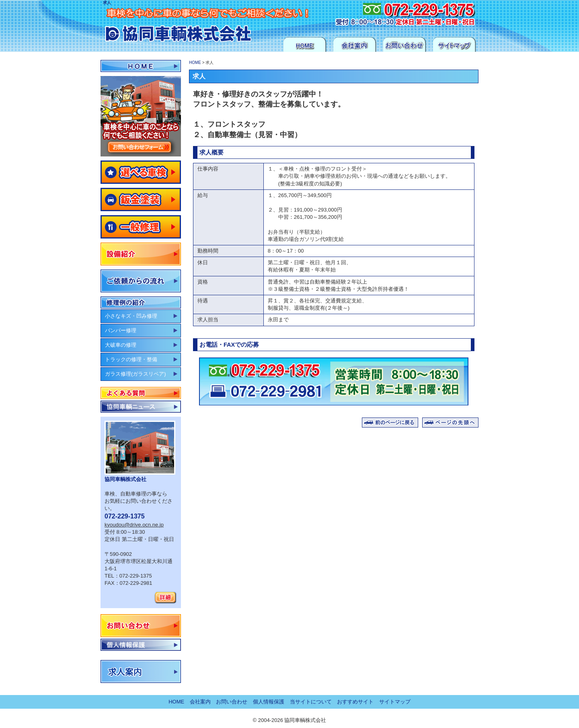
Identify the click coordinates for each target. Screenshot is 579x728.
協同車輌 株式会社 (167, 28)
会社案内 (355, 44)
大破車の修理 (121, 345)
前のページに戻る (390, 423)
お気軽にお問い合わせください (374, 14)
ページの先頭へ (450, 423)
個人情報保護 (141, 645)
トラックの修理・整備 (131, 359)
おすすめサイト (355, 702)
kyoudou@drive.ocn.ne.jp (134, 525)
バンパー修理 (121, 330)
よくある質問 (141, 393)
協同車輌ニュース (141, 407)
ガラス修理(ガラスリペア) (136, 374)
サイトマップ (454, 44)
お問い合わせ (404, 44)
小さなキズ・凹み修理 (131, 316)
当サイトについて (311, 702)
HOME (305, 44)
